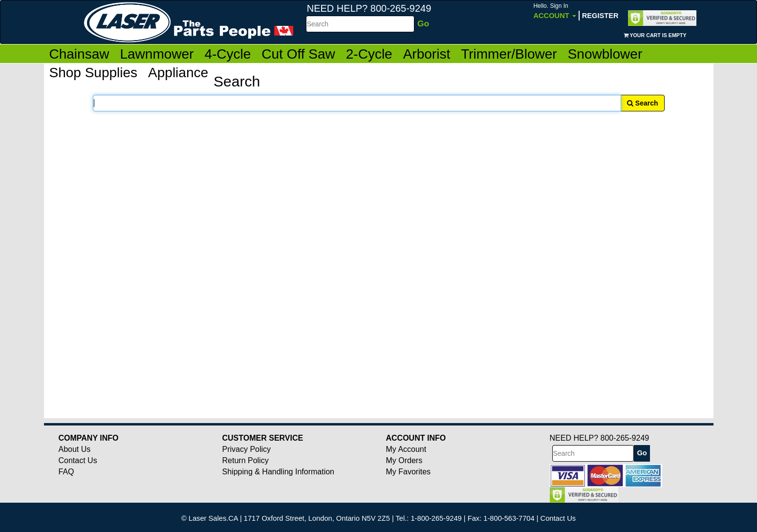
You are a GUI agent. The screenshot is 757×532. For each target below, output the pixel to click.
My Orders (404, 460)
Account (554, 11)
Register (600, 16)
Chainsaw (79, 54)
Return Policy (246, 460)
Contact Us (78, 460)
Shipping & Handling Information (278, 472)
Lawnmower (157, 54)
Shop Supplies (94, 73)
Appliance (178, 73)
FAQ (66, 472)
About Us (75, 449)
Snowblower (605, 54)
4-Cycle (227, 54)
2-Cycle (369, 54)
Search (643, 103)
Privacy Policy (247, 449)
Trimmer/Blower (509, 54)
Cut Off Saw (298, 54)
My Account (406, 449)
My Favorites (409, 472)
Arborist (427, 54)
